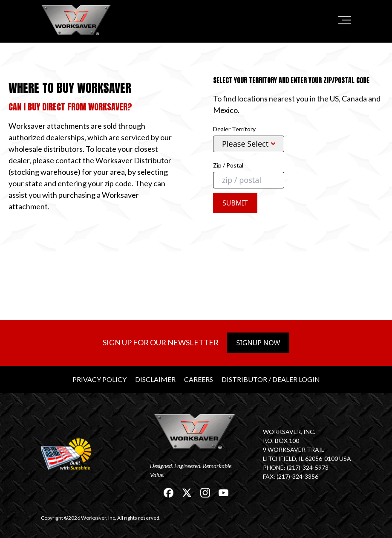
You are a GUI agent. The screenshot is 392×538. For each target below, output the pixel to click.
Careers (199, 379)
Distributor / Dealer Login (271, 379)
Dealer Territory (234, 129)
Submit (235, 203)
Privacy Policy (99, 379)
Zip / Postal (228, 165)
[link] (77, 20)
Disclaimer (155, 379)
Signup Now (258, 343)
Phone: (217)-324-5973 (296, 467)
